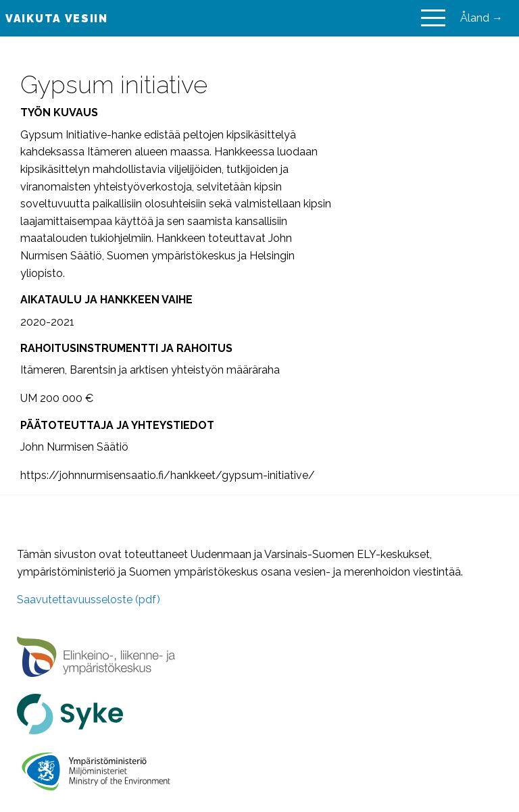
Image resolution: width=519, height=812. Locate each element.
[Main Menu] (433, 18)
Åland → (481, 18)
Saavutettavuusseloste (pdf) (89, 600)
